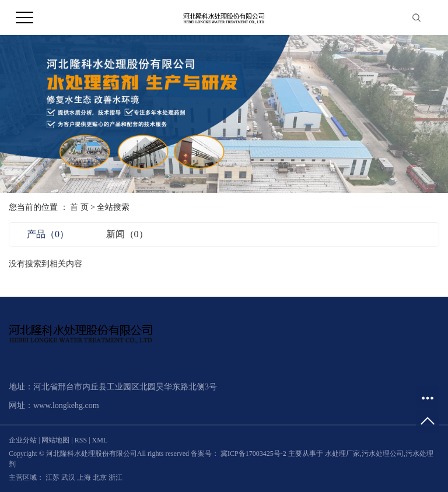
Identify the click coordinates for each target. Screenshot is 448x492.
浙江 (116, 477)
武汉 (69, 477)
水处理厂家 (342, 454)
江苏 (53, 477)
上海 (85, 477)
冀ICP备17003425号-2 (253, 454)
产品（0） (48, 234)
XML (100, 440)
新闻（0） (127, 234)
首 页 (79, 207)
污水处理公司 (383, 454)
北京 (101, 477)
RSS (81, 440)
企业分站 (23, 440)
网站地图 (56, 440)
